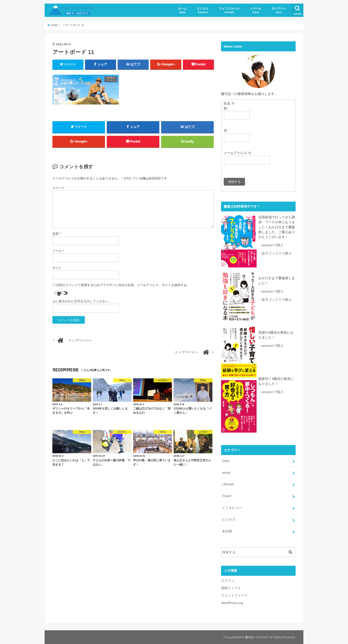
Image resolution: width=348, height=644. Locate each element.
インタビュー (232, 508)
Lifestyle (228, 484)
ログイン (228, 580)
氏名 (229, 103)
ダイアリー (279, 10)
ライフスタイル (229, 10)
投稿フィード (231, 588)
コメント (59, 188)
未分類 (227, 531)
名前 (56, 234)
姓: (226, 108)
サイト (57, 268)
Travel (226, 496)
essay (226, 472)
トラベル (255, 10)
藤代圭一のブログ (257, 637)
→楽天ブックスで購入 (275, 253)
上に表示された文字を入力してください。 (82, 301)
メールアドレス (237, 153)
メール (58, 251)
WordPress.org (232, 602)
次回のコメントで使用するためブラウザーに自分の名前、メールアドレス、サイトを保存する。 (123, 285)
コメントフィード (234, 595)
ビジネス (203, 10)
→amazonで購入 (271, 245)
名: (226, 130)
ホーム (182, 10)
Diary (226, 460)
